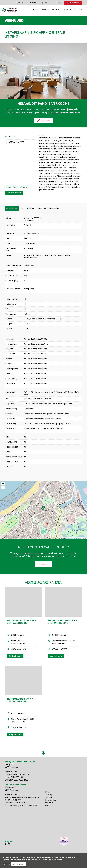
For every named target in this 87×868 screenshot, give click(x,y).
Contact (78, 11)
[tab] (12, 208)
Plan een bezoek (14, 193)
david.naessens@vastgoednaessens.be (22, 797)
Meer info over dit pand (17, 187)
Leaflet (61, 538)
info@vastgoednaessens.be (17, 774)
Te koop (45, 11)
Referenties (50, 800)
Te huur (56, 11)
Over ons (20, 3)
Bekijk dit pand (15, 656)
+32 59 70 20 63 (11, 772)
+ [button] (3, 484)
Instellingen (6, 864)
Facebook (43, 3)
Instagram (46, 3)
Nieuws (33, 3)
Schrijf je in (43, 564)
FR (53, 3)
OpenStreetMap (75, 538)
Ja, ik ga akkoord (19, 864)
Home (35, 11)
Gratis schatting (73, 3)
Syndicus (67, 11)
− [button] (3, 487)
